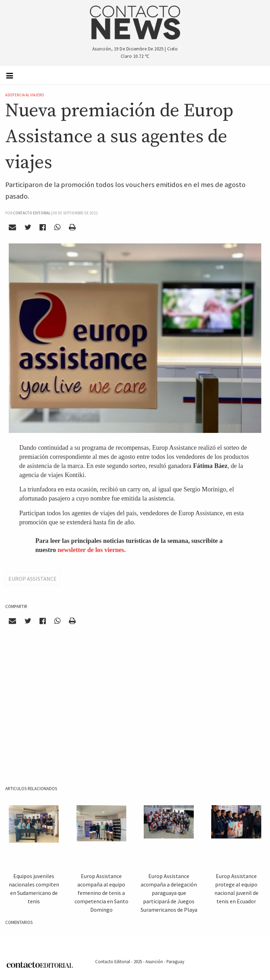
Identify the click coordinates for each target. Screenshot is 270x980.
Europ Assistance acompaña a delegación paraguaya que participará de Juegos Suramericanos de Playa (169, 893)
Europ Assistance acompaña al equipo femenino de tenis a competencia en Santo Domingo (101, 893)
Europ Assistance (33, 579)
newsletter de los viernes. (92, 550)
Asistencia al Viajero (25, 95)
